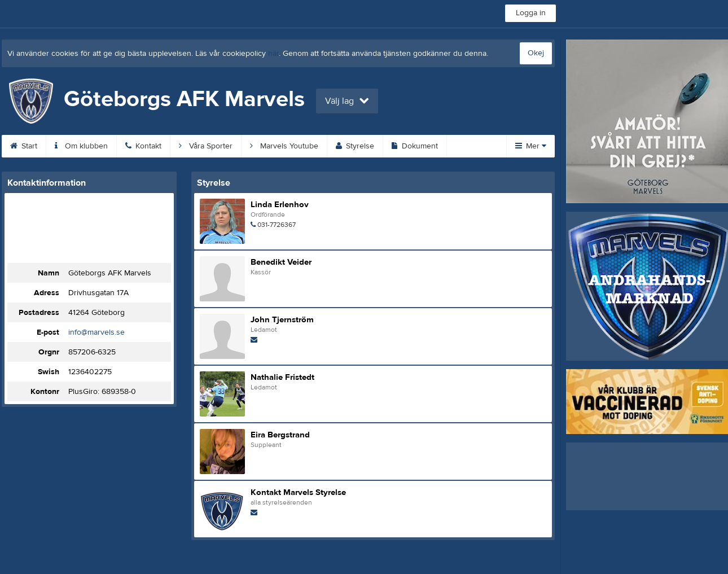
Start (24, 146)
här (273, 54)
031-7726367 (277, 225)
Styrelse (355, 146)
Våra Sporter (206, 146)
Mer (531, 146)
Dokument (415, 146)
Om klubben (81, 146)
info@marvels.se (97, 332)
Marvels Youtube (284, 146)
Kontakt (143, 146)
